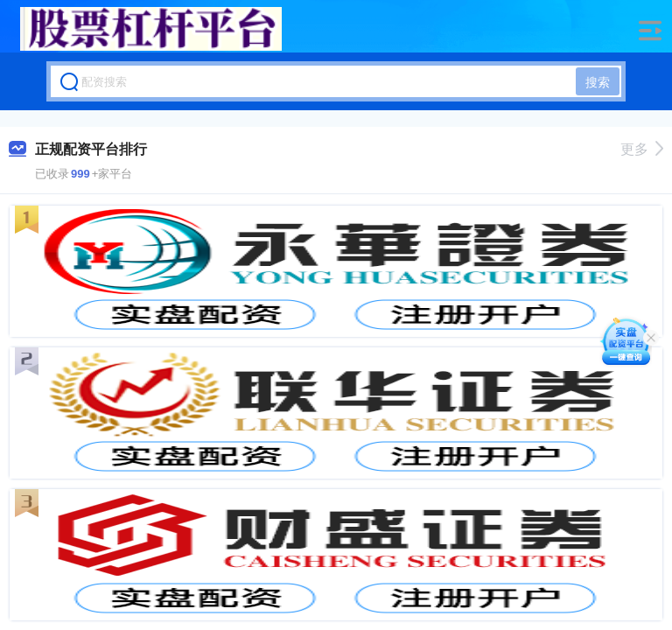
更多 (642, 149)
